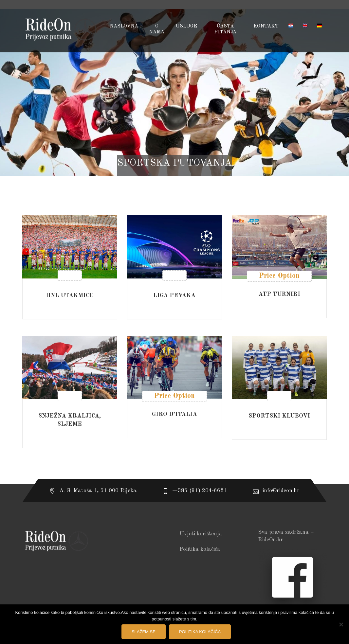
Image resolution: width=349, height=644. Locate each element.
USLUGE (186, 26)
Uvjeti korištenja (201, 534)
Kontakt (266, 26)
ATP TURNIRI (279, 294)
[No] (341, 624)
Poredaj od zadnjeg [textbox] (283, 196)
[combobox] (281, 196)
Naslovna (124, 26)
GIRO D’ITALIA (174, 414)
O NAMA (157, 29)
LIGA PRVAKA (174, 295)
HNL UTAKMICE (70, 295)
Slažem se (144, 632)
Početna (174, 171)
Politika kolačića (200, 549)
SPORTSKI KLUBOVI (279, 416)
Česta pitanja (225, 29)
